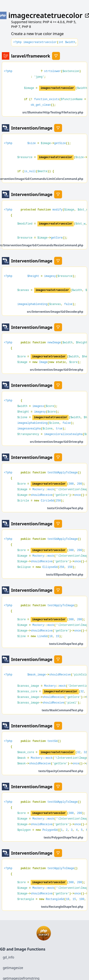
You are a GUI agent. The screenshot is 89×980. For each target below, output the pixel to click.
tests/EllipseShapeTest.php (65, 575)
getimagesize (13, 968)
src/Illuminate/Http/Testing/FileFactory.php (53, 112)
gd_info (8, 957)
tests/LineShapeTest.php (66, 644)
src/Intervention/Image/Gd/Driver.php (57, 370)
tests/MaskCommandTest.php (62, 710)
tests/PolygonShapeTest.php (63, 837)
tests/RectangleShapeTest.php (62, 907)
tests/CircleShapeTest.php (65, 508)
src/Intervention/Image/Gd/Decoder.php (55, 312)
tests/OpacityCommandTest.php (61, 771)
